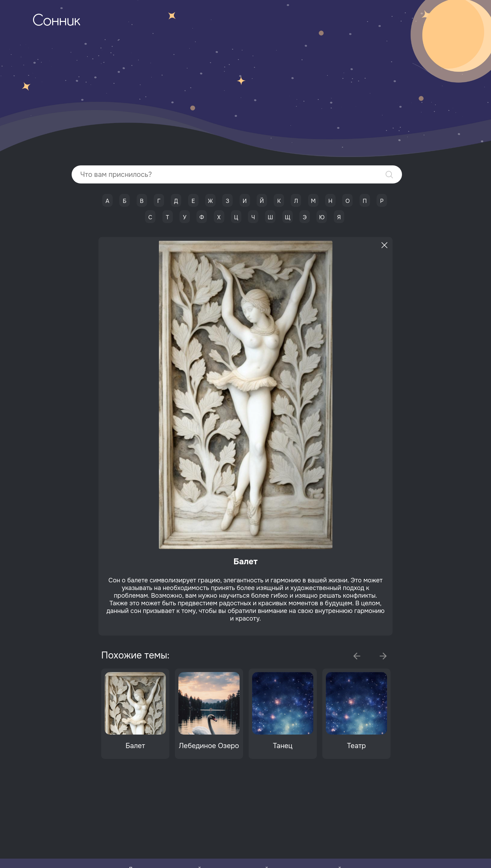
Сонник (56, 22)
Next (383, 656)
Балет (135, 746)
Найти (389, 175)
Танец (283, 746)
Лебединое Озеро (209, 746)
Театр (356, 746)
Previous (357, 656)
